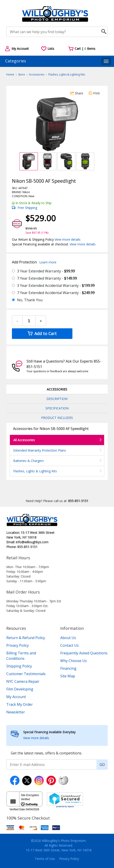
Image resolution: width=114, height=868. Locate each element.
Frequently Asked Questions (84, 653)
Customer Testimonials (26, 674)
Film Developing (20, 689)
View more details (68, 239)
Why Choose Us (74, 661)
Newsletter (16, 712)
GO (102, 765)
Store (22, 74)
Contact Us (69, 645)
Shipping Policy (19, 666)
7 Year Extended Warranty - (47, 278)
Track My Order (20, 704)
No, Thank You (30, 300)
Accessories (37, 74)
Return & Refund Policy (26, 638)
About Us (68, 638)
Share (77, 93)
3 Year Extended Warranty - (46, 271)
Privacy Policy (18, 645)
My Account (16, 697)
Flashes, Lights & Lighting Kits (67, 74)
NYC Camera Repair (23, 681)
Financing (68, 668)
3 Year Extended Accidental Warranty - (56, 286)
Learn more (48, 262)
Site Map (68, 676)
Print (94, 93)
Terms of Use (45, 859)
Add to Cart (42, 333)
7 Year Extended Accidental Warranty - (56, 293)
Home (10, 74)
